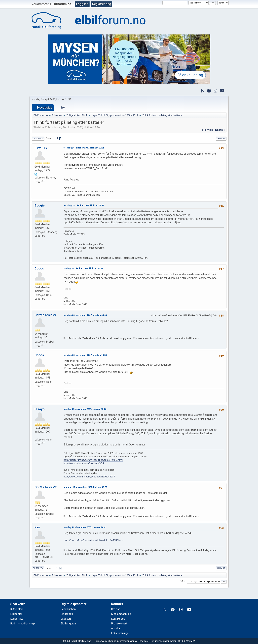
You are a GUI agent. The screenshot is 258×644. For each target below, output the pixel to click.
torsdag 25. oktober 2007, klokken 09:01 (84, 148)
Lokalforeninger (120, 633)
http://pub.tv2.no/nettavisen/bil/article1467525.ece (94, 541)
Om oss (116, 609)
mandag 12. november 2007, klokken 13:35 (85, 487)
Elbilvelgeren (68, 624)
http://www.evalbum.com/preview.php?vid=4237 (89, 477)
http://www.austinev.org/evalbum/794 (84, 463)
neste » (220, 130)
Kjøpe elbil (16, 609)
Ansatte (116, 628)
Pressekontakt (120, 624)
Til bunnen (38, 138)
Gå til (183, 582)
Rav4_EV (41, 148)
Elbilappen (67, 614)
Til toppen (38, 568)
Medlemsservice (121, 614)
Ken (37, 527)
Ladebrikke (17, 619)
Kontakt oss (118, 619)
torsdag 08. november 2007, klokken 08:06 (85, 315)
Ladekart (66, 619)
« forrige (207, 130)
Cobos (39, 268)
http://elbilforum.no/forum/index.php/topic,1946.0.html (93, 460)
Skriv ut (221, 138)
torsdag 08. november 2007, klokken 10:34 (85, 355)
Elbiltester (16, 614)
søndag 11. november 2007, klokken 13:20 (85, 409)
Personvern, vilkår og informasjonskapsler (116, 641)
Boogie (40, 205)
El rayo (39, 409)
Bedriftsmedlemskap (23, 624)
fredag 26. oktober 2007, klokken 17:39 (83, 268)
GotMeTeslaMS (46, 315)
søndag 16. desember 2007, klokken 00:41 (85, 527)
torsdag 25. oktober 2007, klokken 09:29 (84, 205)
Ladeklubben (68, 609)
